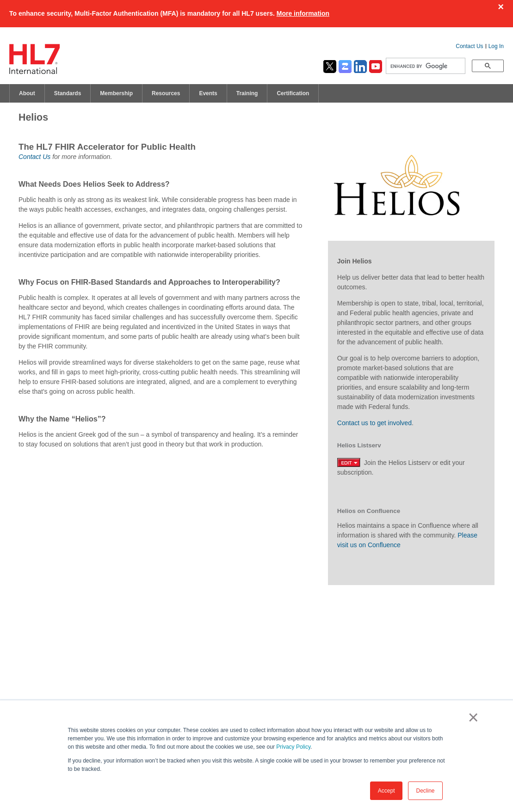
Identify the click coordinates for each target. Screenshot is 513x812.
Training (247, 93)
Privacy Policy (293, 747)
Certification (293, 93)
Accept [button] (386, 791)
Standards (68, 93)
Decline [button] (425, 791)
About (27, 93)
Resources (166, 93)
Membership (116, 93)
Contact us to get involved (374, 423)
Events (208, 93)
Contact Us (469, 46)
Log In (496, 46)
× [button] (472, 717)
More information (303, 13)
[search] (425, 66)
